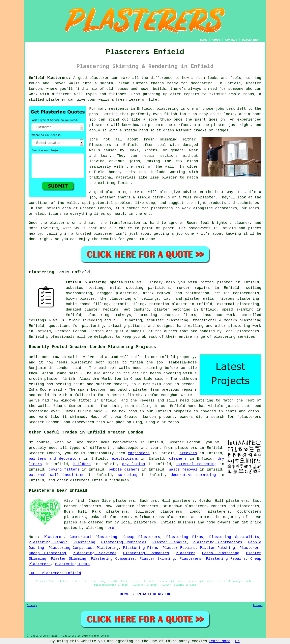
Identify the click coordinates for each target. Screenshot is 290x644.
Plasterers (190, 559)
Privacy (258, 606)
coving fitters (64, 470)
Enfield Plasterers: (50, 78)
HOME (203, 40)
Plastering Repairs (226, 559)
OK (237, 641)
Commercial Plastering (93, 537)
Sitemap (32, 606)
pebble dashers (124, 470)
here (110, 528)
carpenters (139, 453)
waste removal (183, 470)
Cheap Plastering (47, 553)
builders (82, 464)
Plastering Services (95, 553)
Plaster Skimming (69, 559)
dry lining (133, 464)
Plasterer (53, 537)
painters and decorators (55, 459)
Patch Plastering (221, 553)
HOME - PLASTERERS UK (145, 594)
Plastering (84, 542)
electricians (125, 459)
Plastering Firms (185, 537)
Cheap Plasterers (142, 537)
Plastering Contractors (217, 542)
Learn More (220, 641)
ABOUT (216, 40)
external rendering (197, 464)
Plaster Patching (217, 548)
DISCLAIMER (251, 40)
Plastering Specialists (234, 537)
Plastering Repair (48, 542)
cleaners (178, 459)
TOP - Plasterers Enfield (55, 573)
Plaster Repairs (170, 542)
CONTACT (231, 40)
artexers (188, 453)
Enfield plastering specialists (100, 282)
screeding (128, 475)
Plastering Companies (124, 542)
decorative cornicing (193, 475)
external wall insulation (57, 475)
